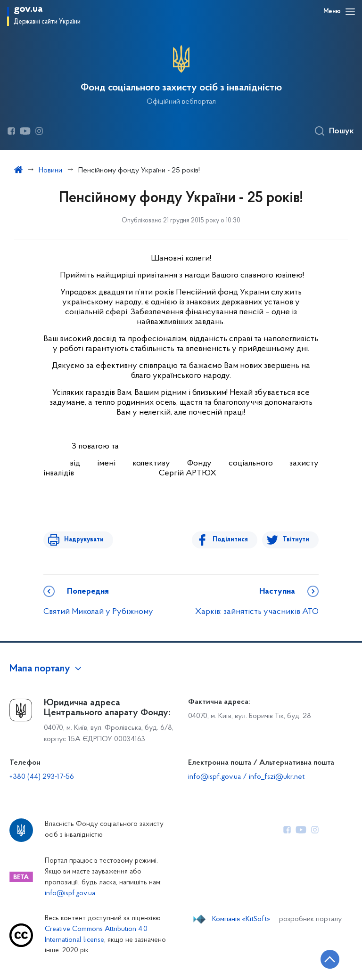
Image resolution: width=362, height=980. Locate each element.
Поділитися (232, 540)
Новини (50, 171)
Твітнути (296, 540)
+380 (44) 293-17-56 (42, 777)
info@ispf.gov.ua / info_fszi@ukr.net (246, 777)
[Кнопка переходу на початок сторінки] (327, 959)
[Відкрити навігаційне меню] (350, 12)
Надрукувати (82, 540)
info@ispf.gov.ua (70, 894)
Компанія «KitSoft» (241, 919)
